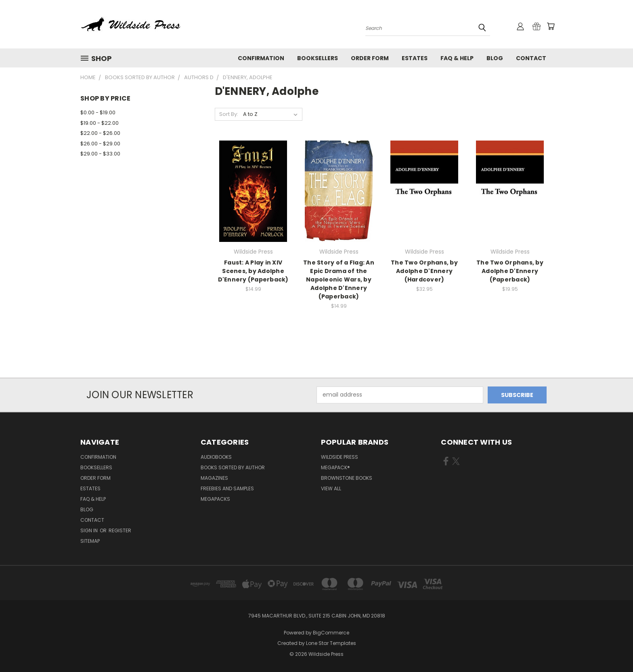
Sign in (90, 530)
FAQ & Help (457, 58)
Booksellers (318, 58)
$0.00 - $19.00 (98, 112)
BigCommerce (331, 633)
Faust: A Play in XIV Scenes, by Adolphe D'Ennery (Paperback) (253, 271)
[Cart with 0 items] (551, 26)
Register (120, 530)
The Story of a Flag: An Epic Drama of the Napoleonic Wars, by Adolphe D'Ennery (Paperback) (339, 279)
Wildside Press (340, 457)
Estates (415, 58)
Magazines (214, 478)
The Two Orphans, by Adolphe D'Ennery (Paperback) (510, 271)
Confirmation (261, 58)
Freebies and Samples (227, 488)
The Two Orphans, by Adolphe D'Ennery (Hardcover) (424, 271)
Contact (531, 58)
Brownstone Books (347, 478)
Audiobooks (216, 457)
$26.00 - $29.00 (100, 144)
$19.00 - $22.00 (100, 123)
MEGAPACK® (335, 467)
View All (331, 488)
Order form (370, 58)
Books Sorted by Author (233, 467)
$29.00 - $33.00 (100, 154)
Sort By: (229, 114)
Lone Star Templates (331, 643)
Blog (495, 58)
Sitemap (90, 541)
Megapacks (215, 499)
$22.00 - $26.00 (100, 133)
